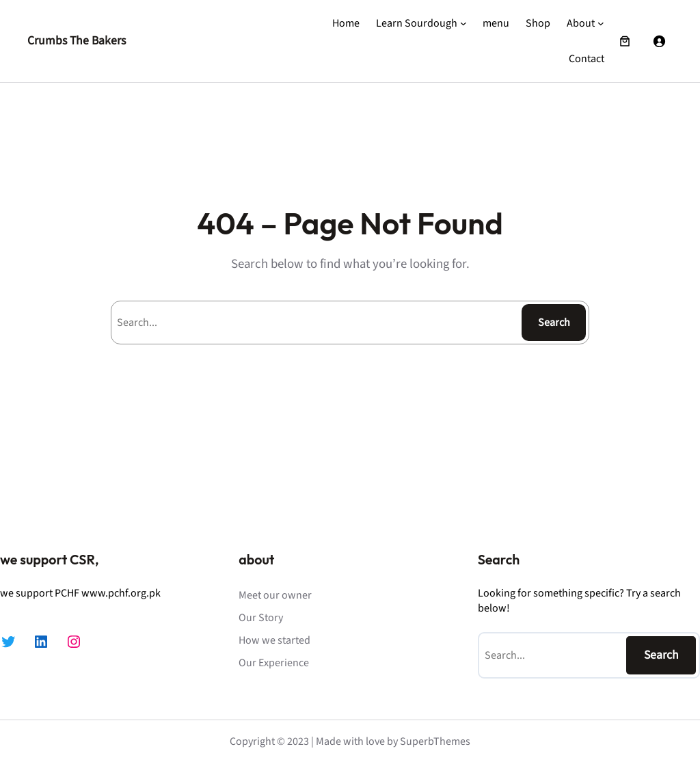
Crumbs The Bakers (77, 41)
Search (554, 323)
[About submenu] (601, 23)
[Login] (659, 41)
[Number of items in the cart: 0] (625, 41)
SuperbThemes (435, 741)
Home (346, 23)
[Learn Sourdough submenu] (463, 23)
